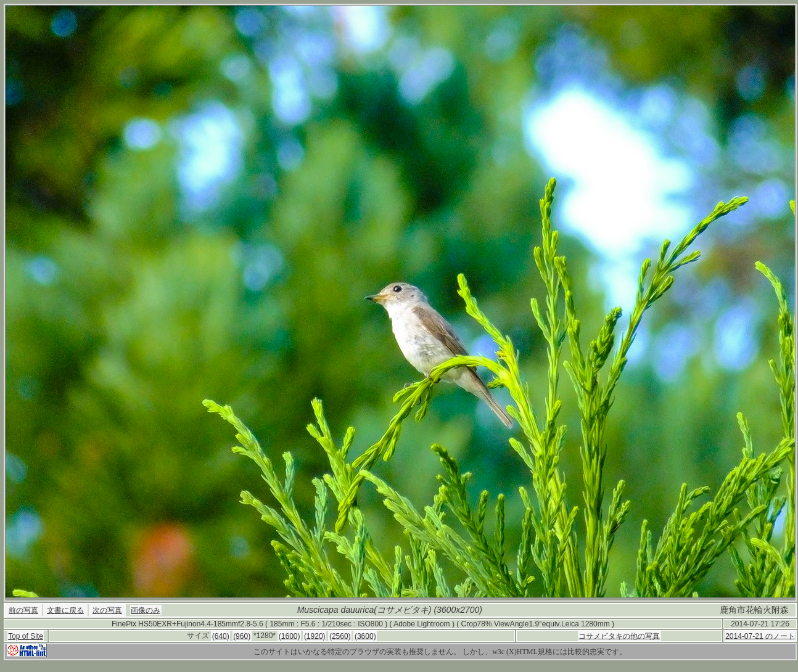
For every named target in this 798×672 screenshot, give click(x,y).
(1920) (315, 636)
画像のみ (146, 610)
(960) (242, 636)
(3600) (365, 636)
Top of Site (26, 636)
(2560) (340, 636)
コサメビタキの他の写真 (619, 636)
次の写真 (107, 610)
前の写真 (23, 610)
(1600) (290, 636)
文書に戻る (65, 610)
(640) (221, 636)
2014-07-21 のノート (760, 636)
